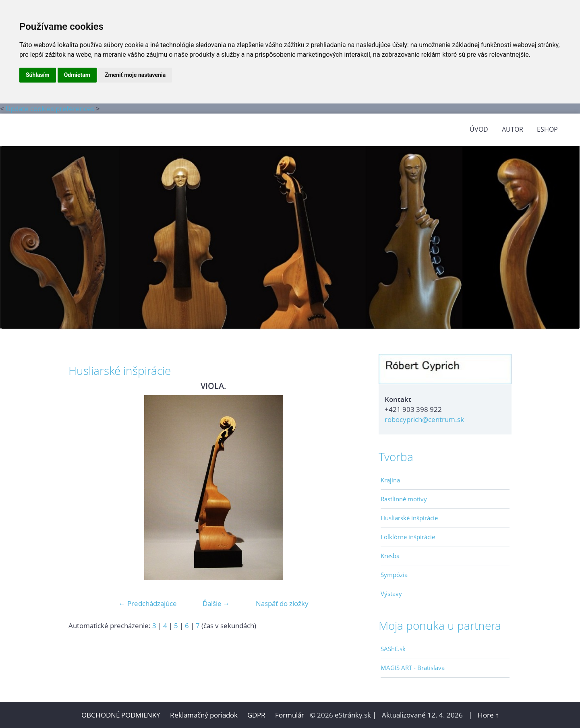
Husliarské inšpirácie (409, 518)
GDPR (257, 715)
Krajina (390, 480)
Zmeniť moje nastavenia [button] (135, 75)
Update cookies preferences (50, 109)
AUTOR (513, 129)
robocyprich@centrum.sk (424, 419)
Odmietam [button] (77, 75)
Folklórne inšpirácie (408, 537)
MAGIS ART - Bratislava (413, 668)
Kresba (390, 556)
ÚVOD (479, 129)
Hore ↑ (488, 715)
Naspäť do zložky (282, 603)
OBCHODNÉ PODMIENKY (121, 715)
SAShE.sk (393, 649)
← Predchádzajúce (148, 603)
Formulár (290, 715)
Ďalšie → (216, 603)
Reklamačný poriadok (204, 715)
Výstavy (391, 594)
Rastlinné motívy (404, 499)
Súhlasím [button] (38, 75)
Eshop (547, 129)
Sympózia (394, 575)
